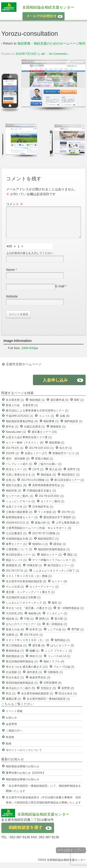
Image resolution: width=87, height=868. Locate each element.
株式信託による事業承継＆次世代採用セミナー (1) (37, 416)
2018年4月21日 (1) (18, 528)
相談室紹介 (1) (71, 480)
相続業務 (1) (57, 448)
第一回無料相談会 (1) (71, 614)
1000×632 (28, 354)
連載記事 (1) (13, 704)
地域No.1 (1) (40, 550)
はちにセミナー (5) (62, 651)
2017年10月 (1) (33, 640)
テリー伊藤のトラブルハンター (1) (54, 566)
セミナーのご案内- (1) (19, 502)
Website (12, 302)
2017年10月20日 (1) (51, 502)
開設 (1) (72, 560)
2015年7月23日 (26, 54)
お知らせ (11, 723)
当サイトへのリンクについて (24, 756)
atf (43, 54)
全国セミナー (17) (36, 459)
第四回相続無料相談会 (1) (22, 688)
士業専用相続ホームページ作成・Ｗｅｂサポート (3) (39, 534)
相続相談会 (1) (15, 662)
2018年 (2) (12, 459)
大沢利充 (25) (14, 619)
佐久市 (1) (66, 453)
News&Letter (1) (16, 437)
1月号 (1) (38, 475)
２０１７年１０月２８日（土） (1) (27, 646)
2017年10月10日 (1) (41, 453)
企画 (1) (11, 486)
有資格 (10, 743)
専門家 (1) (77, 635)
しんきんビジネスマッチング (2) (26, 608)
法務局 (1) (12, 640)
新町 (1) (79, 405)
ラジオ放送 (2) (47, 518)
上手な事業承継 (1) (68, 528)
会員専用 (11, 730)
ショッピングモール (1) (20, 507)
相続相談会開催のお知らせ (23, 772)
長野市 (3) (74, 475)
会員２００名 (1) (16, 512)
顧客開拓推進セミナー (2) (22, 523)
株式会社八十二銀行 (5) (20, 694)
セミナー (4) (59, 587)
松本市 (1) (36, 635)
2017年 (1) (68, 518)
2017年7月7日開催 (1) (46, 539)
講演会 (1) (60, 550)
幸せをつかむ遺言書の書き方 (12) (27, 672)
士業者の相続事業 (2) (19, 518)
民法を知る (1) (68, 699)
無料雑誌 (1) (62, 646)
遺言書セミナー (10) (44, 437)
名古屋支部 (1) (15, 405)
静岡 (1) (44, 624)
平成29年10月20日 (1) (19, 421)
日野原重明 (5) (52, 688)
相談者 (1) (12, 624)
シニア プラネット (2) (58, 656)
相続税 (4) (35, 619)
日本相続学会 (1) (43, 512)
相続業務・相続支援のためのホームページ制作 (52, 43)
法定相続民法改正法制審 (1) (23, 603)
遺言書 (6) (39, 651)
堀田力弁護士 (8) (16, 491)
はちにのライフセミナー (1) (23, 630)
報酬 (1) (34, 656)
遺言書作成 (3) (59, 405)
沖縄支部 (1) (34, 571)
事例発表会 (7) (15, 656)
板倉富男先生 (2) (40, 683)
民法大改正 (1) (15, 683)
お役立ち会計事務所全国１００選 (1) (29, 443)
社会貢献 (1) (13, 678)
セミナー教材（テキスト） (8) (25, 448)
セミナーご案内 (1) (52, 507)
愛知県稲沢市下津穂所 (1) (59, 523)
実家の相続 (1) (44, 464)
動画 (9, 749)
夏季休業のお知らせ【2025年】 (26, 778)
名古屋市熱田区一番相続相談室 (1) (48, 704)
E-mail (60, 292)
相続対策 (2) (13, 496)
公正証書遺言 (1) (16, 539)
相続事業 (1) (51, 427)
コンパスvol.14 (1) (59, 662)
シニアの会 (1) (57, 635)
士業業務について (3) (19, 555)
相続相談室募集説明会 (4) (22, 427)
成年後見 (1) (34, 678)
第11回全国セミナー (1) (69, 486)
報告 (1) (57, 608)
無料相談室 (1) (73, 427)
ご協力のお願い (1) (50, 470)
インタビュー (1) (57, 619)
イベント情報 (14, 717)
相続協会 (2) (48, 480)
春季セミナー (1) (16, 550)
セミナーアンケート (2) (44, 592)
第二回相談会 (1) (57, 630)
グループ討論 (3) (64, 672)
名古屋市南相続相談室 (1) (37, 699)
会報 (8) (64, 421)
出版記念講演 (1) (34, 432)
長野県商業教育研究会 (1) (48, 491)
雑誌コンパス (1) (16, 566)
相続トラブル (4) (54, 667)
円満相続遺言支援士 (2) (41, 496)
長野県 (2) (68, 694)
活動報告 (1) (55, 678)
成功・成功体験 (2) (18, 464)
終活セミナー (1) (16, 475)
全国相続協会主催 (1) (19, 544)
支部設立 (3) (48, 694)
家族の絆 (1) (42, 528)
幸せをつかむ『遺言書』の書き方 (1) (29, 614)
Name (10, 275)
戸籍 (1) (29, 624)
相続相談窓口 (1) (48, 544)
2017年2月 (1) (14, 453)
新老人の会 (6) (15, 635)
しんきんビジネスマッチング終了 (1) (56, 576)
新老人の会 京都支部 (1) (22, 411)
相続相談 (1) (37, 405)
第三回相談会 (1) (16, 651)
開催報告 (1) (58, 432)
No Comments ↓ (59, 54)
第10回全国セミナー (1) (21, 560)
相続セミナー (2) (51, 560)
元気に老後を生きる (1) (20, 480)
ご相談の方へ (14, 736)
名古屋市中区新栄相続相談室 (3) (26, 587)
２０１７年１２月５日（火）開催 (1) (29, 582)
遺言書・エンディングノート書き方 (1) (30, 598)
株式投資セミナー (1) (61, 571)
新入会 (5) (55, 475)
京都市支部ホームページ (24, 370)
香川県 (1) (61, 624)
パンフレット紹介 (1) (19, 470)
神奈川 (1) (36, 662)
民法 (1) (11, 699)
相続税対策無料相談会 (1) (54, 555)
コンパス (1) (46, 421)
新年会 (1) (12, 432)
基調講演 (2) (13, 571)
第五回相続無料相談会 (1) (22, 667)
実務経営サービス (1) (66, 459)
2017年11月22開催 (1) (35, 486)
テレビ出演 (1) (15, 592)
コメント (15, 204)
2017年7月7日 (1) (17, 576)
